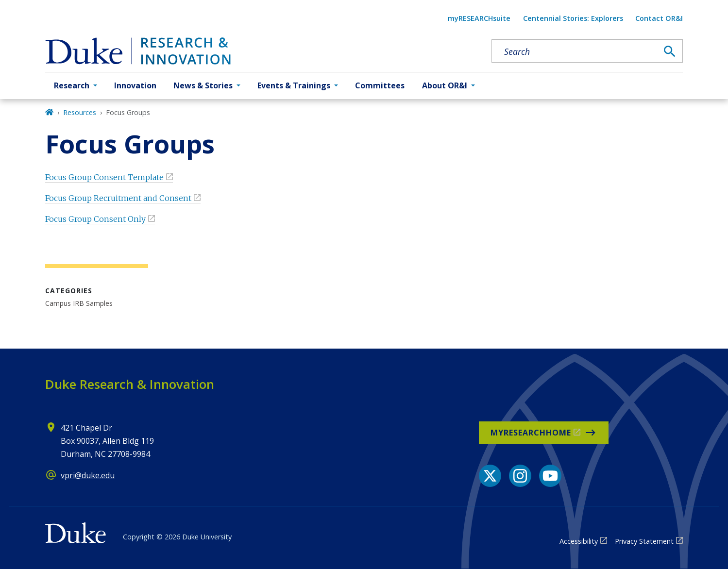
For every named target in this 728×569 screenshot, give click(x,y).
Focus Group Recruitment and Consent (118, 198)
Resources (80, 112)
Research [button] (72, 85)
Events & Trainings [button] (294, 85)
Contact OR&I (659, 18)
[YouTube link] (550, 476)
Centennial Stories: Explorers (573, 18)
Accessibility (579, 541)
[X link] (490, 476)
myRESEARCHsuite (479, 18)
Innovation (135, 85)
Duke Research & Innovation (130, 384)
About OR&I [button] (445, 85)
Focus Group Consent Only (95, 219)
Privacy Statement (644, 541)
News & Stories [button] (203, 85)
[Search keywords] (575, 51)
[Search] (670, 51)
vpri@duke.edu (88, 475)
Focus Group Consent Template (104, 177)
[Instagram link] (520, 476)
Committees (380, 85)
